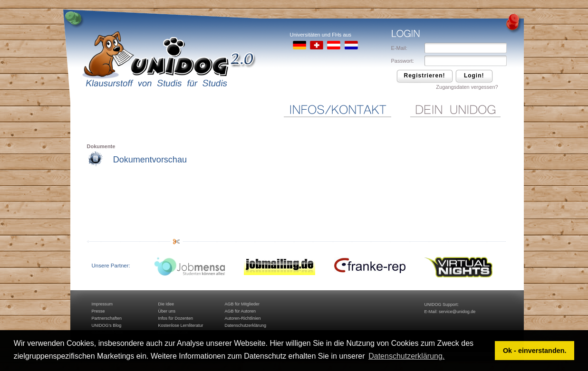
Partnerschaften (107, 318)
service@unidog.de (457, 312)
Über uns (167, 311)
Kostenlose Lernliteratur (181, 325)
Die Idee (166, 304)
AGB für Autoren (241, 311)
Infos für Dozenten (176, 318)
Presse (98, 311)
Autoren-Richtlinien (243, 318)
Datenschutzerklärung (246, 325)
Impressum (102, 304)
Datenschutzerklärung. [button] (406, 356)
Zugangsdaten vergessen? (467, 87)
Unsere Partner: (111, 266)
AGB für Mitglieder (242, 304)
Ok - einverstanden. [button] (535, 351)
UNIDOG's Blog (107, 325)
